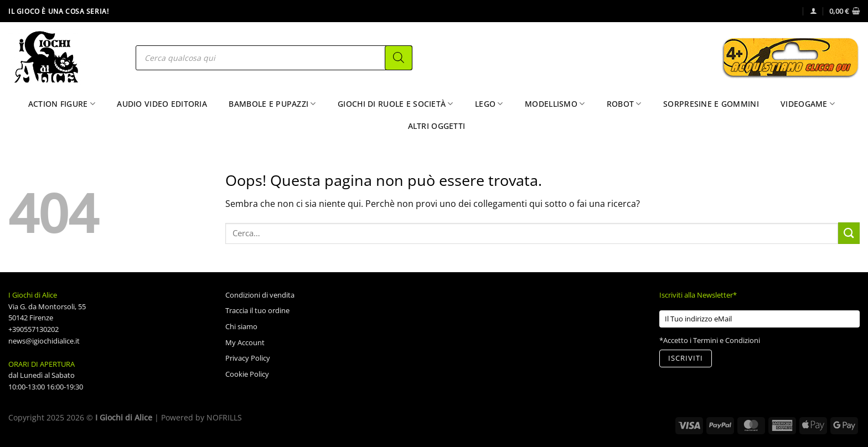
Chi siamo (241, 326)
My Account (245, 342)
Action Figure (62, 104)
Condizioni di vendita (260, 295)
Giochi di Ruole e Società (396, 104)
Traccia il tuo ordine (257, 310)
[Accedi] (813, 11)
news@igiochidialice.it (44, 341)
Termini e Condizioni (727, 340)
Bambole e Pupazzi (272, 104)
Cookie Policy (247, 374)
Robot (624, 104)
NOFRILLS (224, 417)
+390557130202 (33, 329)
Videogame (808, 104)
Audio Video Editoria (162, 104)
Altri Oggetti (437, 126)
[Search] (399, 58)
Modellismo (555, 104)
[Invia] (849, 233)
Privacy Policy (248, 358)
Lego (489, 104)
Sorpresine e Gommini (711, 104)
